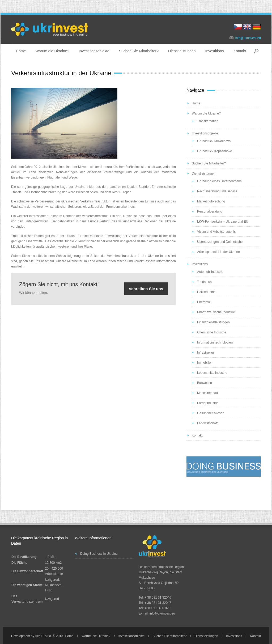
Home (21, 51)
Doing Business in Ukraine (99, 554)
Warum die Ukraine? (52, 51)
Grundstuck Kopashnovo (214, 151)
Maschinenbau (207, 393)
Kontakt (240, 51)
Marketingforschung (211, 201)
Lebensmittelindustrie (212, 373)
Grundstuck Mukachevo (214, 141)
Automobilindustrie (210, 272)
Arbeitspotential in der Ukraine (218, 252)
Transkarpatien (208, 121)
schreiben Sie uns (146, 289)
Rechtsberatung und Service (217, 191)
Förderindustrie (208, 403)
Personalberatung (210, 211)
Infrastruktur (206, 353)
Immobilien (205, 363)
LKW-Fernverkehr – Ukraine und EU (223, 222)
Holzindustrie (206, 292)
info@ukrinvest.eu (248, 38)
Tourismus (204, 282)
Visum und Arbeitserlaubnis (216, 232)
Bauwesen (205, 383)
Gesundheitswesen (211, 413)
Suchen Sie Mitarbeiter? (139, 51)
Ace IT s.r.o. (43, 636)
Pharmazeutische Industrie (216, 312)
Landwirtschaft (207, 423)
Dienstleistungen (182, 51)
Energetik (204, 302)
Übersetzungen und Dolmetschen (221, 242)
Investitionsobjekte (94, 51)
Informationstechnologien (215, 342)
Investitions (215, 51)
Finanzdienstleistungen (213, 322)
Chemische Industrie (212, 332)
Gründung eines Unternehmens (219, 181)
